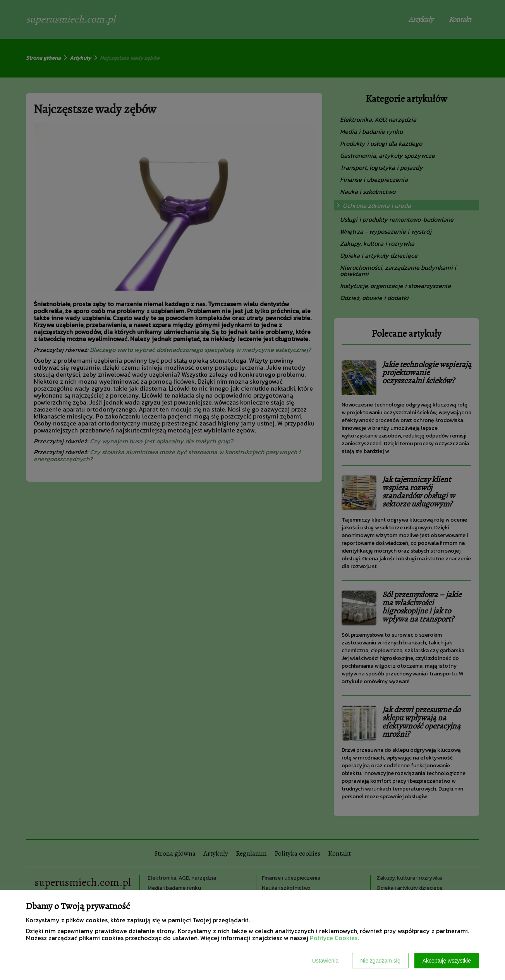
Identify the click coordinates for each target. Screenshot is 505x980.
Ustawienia (325, 961)
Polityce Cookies (334, 938)
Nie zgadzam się (380, 961)
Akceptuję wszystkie (447, 961)
